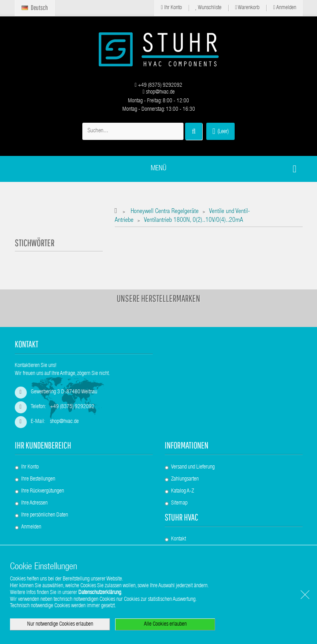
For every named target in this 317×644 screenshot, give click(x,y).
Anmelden (284, 8)
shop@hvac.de (158, 92)
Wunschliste (209, 8)
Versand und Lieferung (193, 467)
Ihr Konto (171, 8)
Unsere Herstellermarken (158, 298)
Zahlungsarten (185, 479)
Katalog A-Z (182, 491)
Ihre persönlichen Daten (45, 515)
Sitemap (179, 503)
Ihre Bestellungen (38, 479)
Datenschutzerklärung (100, 593)
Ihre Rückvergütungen (43, 491)
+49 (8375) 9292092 (158, 86)
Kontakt (178, 539)
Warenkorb (247, 8)
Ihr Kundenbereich (43, 445)
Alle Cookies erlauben (165, 624)
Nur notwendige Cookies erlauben (60, 624)
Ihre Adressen (34, 503)
